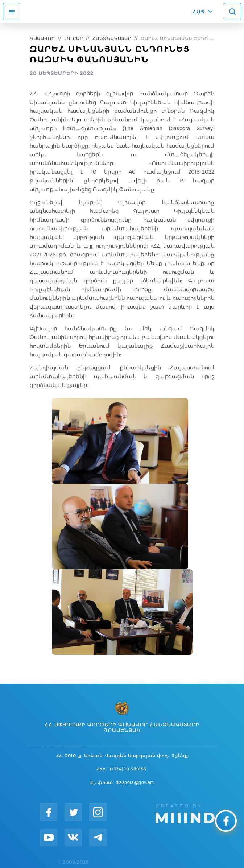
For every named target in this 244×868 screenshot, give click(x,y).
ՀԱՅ (198, 12)
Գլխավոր (42, 38)
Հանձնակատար (112, 38)
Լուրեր (74, 38)
